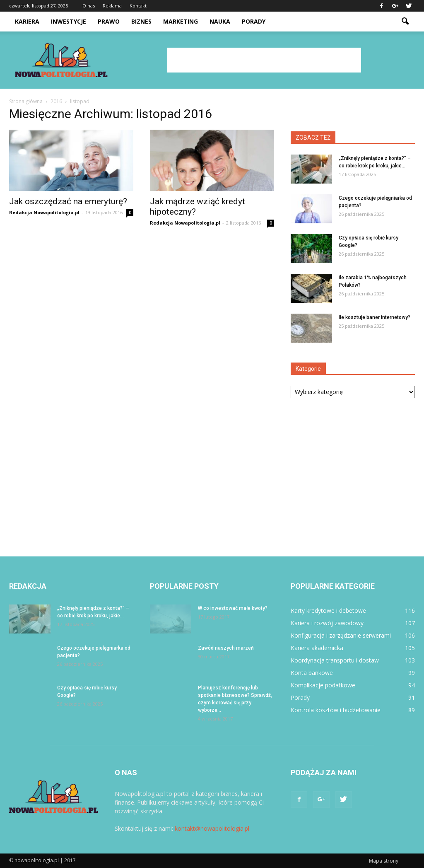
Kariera (27, 21)
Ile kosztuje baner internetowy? (375, 317)
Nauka (220, 21)
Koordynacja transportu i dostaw (335, 660)
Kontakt (138, 6)
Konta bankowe (312, 673)
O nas (89, 6)
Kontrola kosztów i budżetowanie (336, 710)
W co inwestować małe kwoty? (233, 608)
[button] (405, 22)
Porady (254, 21)
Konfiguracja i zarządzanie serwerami (341, 635)
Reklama (112, 6)
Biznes (141, 21)
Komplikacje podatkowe (323, 685)
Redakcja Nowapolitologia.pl (44, 212)
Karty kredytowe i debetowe (328, 611)
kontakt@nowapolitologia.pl (212, 828)
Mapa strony (384, 861)
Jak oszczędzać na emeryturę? (68, 201)
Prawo (109, 21)
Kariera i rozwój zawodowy (327, 623)
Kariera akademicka (317, 648)
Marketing (181, 21)
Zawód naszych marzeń (226, 648)
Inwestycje (69, 21)
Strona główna (26, 101)
